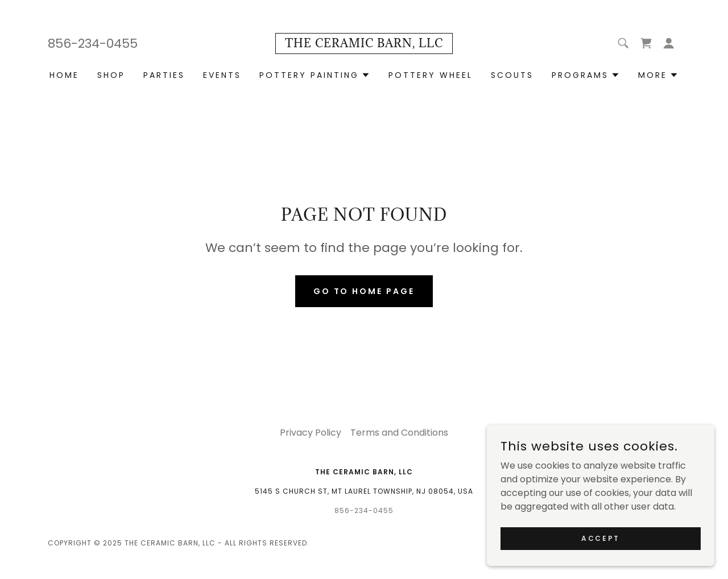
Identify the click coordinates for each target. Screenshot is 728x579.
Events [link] (222, 75)
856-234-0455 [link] (93, 44)
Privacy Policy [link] (311, 433)
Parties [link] (164, 75)
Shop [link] (111, 75)
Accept (600, 554)
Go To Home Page (364, 291)
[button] (669, 43)
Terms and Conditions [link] (399, 433)
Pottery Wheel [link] (431, 75)
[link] (364, 44)
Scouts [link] (512, 75)
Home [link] (64, 75)
